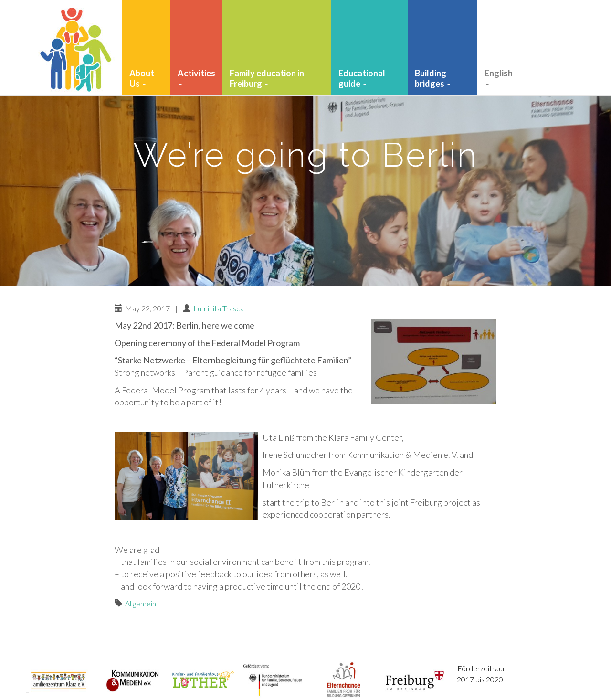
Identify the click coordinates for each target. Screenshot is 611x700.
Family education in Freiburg (267, 78)
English (499, 77)
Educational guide (362, 78)
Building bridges (433, 78)
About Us (142, 78)
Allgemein (141, 603)
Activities (196, 77)
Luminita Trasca (219, 308)
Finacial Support (543, 78)
